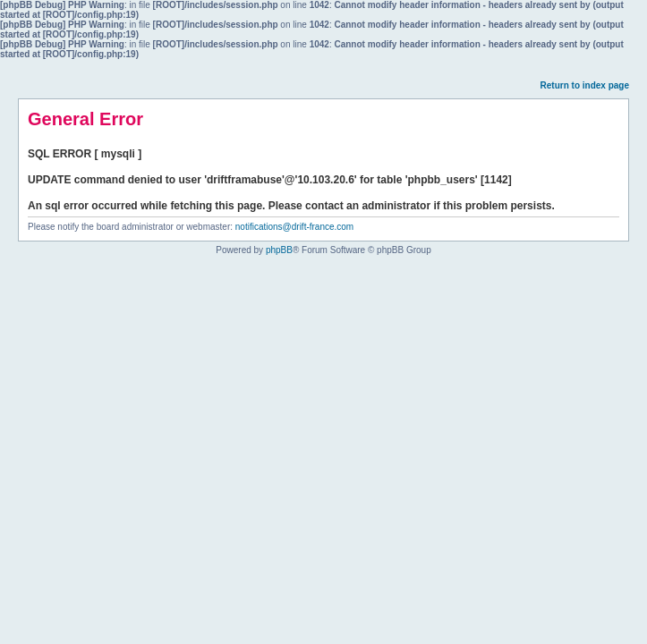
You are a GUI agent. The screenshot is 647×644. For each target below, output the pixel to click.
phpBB (279, 250)
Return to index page (585, 85)
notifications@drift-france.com (294, 227)
